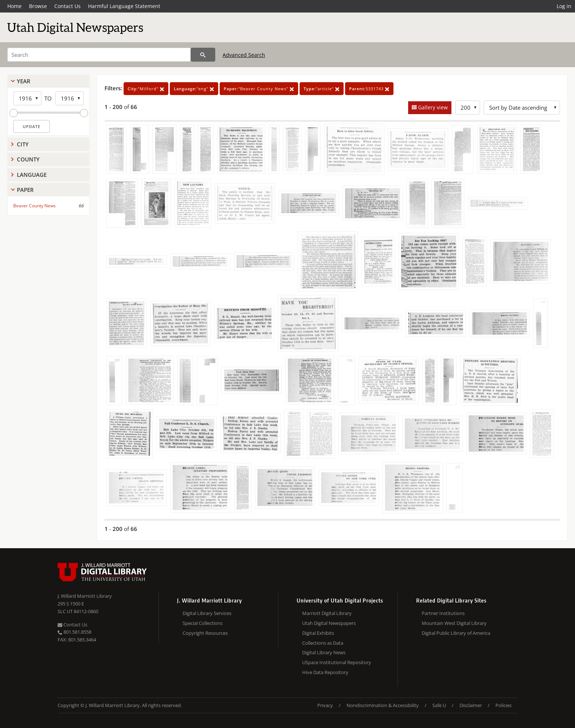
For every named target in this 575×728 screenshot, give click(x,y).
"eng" (194, 89)
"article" (322, 89)
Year (24, 81)
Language (32, 175)
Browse (38, 6)
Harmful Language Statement (124, 6)
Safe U (439, 705)
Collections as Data (323, 643)
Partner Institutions (443, 613)
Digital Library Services (207, 613)
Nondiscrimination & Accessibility (383, 705)
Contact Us (67, 6)
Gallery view (432, 107)
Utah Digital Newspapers (329, 623)
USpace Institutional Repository (337, 662)
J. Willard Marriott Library (85, 596)
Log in (564, 6)
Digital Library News (324, 652)
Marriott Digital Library (327, 613)
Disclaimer (471, 705)
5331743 (369, 89)
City (23, 144)
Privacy (325, 705)
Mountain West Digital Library (454, 623)
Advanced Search (244, 55)
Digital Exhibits (318, 633)
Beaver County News (34, 206)
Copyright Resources (205, 633)
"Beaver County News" (259, 89)
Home (14, 6)
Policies (503, 705)
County (28, 159)
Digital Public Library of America (456, 633)
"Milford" (146, 89)
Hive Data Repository (325, 672)
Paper (25, 190)
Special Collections (203, 623)
